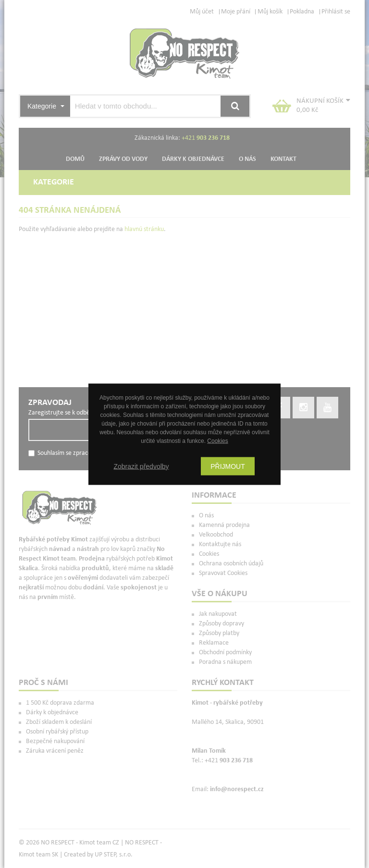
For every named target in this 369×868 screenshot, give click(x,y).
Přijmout (228, 466)
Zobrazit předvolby (141, 466)
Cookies (217, 440)
